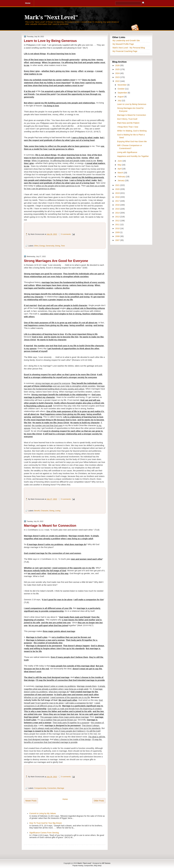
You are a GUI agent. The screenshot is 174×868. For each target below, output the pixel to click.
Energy (42, 246)
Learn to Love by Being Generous (50, 41)
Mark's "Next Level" (51, 17)
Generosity (50, 246)
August (121, 97)
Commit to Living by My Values (43, 813)
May (120, 165)
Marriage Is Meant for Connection (50, 526)
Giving (58, 246)
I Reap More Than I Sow (128, 127)
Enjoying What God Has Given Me (132, 141)
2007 (118, 240)
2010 (118, 228)
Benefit (37, 511)
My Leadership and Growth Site (126, 41)
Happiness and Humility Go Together (133, 156)
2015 (118, 209)
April (120, 169)
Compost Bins (89, 866)
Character (44, 511)
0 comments (66, 234)
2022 (118, 81)
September (123, 93)
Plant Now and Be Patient (128, 123)
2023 (118, 77)
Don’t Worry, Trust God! (127, 119)
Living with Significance (127, 152)
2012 (118, 221)
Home (65, 799)
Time (63, 246)
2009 (118, 232)
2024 (118, 73)
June (120, 161)
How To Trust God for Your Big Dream (46, 823)
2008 (118, 236)
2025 (118, 69)
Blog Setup (98, 866)
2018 (118, 197)
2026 (118, 65)
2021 (118, 185)
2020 (118, 189)
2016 (118, 205)
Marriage (61, 788)
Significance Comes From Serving (44, 833)
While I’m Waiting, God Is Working (132, 131)
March (121, 173)
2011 (118, 225)
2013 (118, 217)
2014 (118, 213)
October (121, 89)
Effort (36, 246)
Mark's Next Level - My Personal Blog (129, 48)
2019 (118, 193)
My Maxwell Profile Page (123, 44)
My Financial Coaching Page (125, 51)
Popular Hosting (78, 866)
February (122, 177)
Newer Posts (31, 801)
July (120, 101)
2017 (118, 201)
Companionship (40, 788)
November (122, 85)
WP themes (106, 863)
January (121, 180)
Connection (52, 788)
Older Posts (99, 801)
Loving (58, 511)
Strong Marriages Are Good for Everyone (56, 261)
